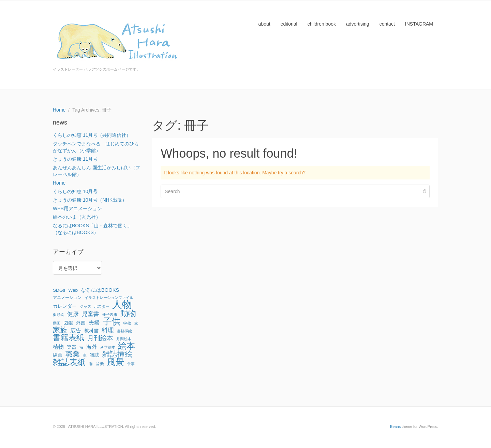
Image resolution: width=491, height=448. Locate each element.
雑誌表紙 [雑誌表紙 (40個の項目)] (69, 362)
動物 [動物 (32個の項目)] (128, 313)
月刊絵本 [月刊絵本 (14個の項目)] (100, 338)
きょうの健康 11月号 (75, 159)
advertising (358, 24)
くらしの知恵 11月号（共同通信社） (92, 135)
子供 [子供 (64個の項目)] (111, 321)
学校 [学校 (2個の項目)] (127, 323)
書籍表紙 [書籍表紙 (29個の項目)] (69, 338)
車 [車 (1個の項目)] (85, 355)
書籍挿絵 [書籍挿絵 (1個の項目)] (124, 331)
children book (322, 24)
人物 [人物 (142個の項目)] (122, 304)
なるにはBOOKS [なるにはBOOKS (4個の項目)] (100, 290)
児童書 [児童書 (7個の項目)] (91, 314)
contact (387, 24)
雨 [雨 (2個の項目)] (91, 364)
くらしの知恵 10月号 (75, 191)
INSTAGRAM (419, 24)
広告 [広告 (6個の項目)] (76, 330)
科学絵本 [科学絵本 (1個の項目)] (108, 347)
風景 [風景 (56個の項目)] (116, 362)
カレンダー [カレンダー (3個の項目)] (65, 306)
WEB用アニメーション (77, 208)
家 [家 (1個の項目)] (136, 323)
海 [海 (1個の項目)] (81, 347)
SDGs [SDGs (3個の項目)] (59, 290)
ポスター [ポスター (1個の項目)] (102, 306)
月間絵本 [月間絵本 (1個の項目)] (124, 339)
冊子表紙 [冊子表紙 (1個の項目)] (110, 315)
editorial (289, 24)
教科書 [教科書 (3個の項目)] (91, 331)
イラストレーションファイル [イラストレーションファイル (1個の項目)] (109, 298)
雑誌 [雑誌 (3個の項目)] (94, 355)
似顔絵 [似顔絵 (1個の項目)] (58, 315)
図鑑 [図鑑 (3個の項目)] (68, 323)
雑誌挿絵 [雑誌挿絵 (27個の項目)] (117, 354)
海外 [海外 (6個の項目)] (92, 347)
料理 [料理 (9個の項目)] (108, 330)
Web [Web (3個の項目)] (73, 290)
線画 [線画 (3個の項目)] (58, 355)
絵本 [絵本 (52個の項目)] (127, 346)
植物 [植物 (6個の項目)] (58, 347)
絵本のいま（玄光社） (77, 217)
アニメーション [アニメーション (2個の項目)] (67, 298)
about (264, 24)
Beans (395, 427)
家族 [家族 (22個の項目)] (60, 330)
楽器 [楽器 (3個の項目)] (72, 347)
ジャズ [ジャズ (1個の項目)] (85, 306)
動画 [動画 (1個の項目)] (57, 323)
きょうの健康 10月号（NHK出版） (90, 200)
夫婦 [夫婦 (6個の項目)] (94, 322)
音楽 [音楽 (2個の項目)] (100, 364)
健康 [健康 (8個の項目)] (73, 314)
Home (59, 183)
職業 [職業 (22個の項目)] (73, 354)
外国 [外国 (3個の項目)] (81, 323)
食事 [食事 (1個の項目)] (131, 364)
